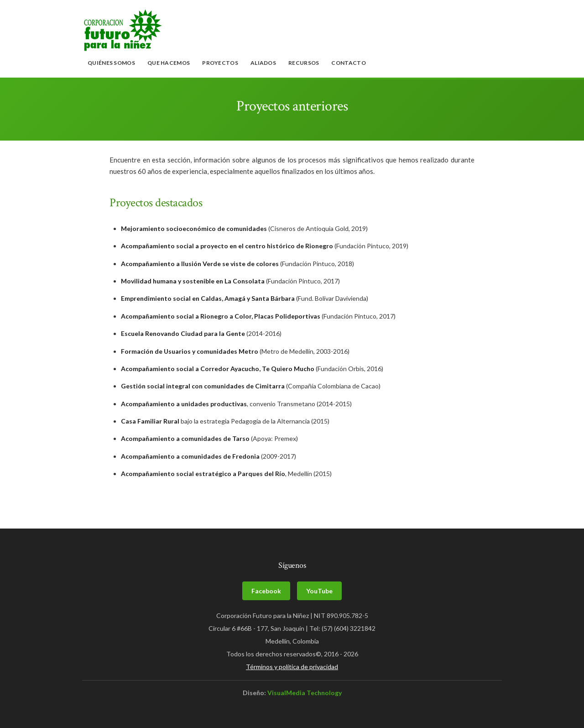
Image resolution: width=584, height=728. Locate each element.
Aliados (263, 63)
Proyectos (220, 63)
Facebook (266, 591)
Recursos (304, 63)
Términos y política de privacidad (292, 667)
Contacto (348, 63)
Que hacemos (169, 63)
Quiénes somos (111, 63)
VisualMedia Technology (305, 693)
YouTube (319, 591)
